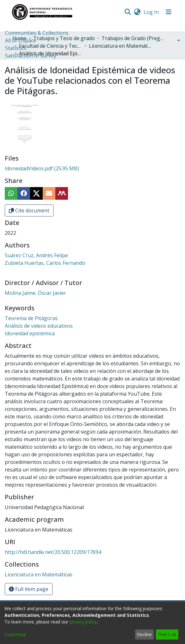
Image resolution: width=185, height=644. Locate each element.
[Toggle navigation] (169, 12)
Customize (15, 634)
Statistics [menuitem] (16, 48)
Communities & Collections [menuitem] (37, 33)
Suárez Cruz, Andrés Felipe (36, 255)
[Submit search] (128, 12)
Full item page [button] (29, 589)
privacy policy (83, 622)
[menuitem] (137, 12)
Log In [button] (151, 12)
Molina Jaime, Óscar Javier (35, 293)
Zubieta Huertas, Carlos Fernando (45, 263)
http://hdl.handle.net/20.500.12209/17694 (53, 552)
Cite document (29, 210)
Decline (144, 634)
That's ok (167, 634)
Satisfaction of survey (31, 56)
